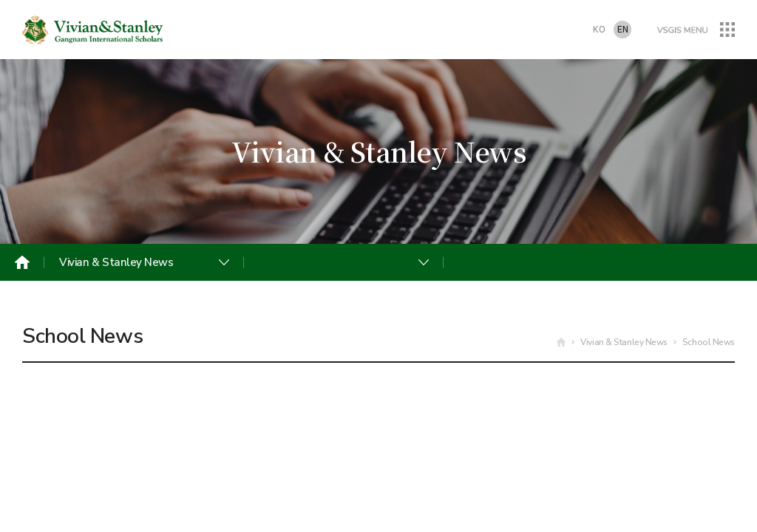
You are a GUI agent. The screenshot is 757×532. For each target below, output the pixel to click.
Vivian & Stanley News (116, 262)
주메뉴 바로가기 (0, 0)
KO (599, 30)
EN (623, 30)
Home (22, 262)
